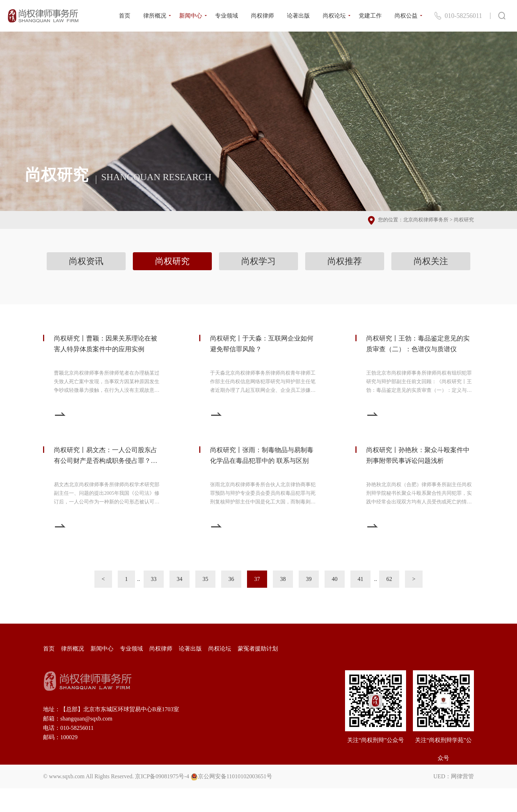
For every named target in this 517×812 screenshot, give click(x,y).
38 (283, 579)
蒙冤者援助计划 (258, 649)
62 (389, 579)
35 (205, 579)
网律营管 (462, 776)
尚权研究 (464, 220)
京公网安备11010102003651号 (235, 776)
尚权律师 (262, 16)
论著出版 (298, 16)
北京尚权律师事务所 (426, 220)
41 (360, 579)
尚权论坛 (334, 16)
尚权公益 (406, 16)
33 (154, 579)
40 (335, 579)
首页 (125, 16)
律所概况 (155, 16)
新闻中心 (191, 16)
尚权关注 (431, 261)
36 (231, 579)
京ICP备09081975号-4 (162, 776)
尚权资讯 (86, 261)
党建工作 (370, 16)
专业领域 (227, 16)
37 (257, 579)
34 (180, 579)
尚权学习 (258, 261)
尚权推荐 (345, 261)
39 (309, 579)
